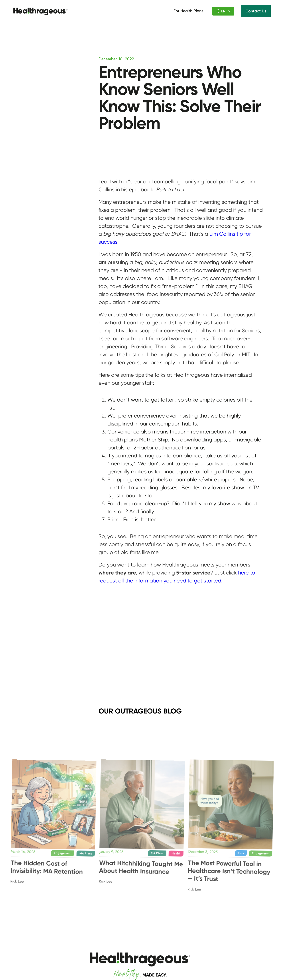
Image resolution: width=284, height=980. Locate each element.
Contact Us (256, 11)
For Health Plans (188, 11)
